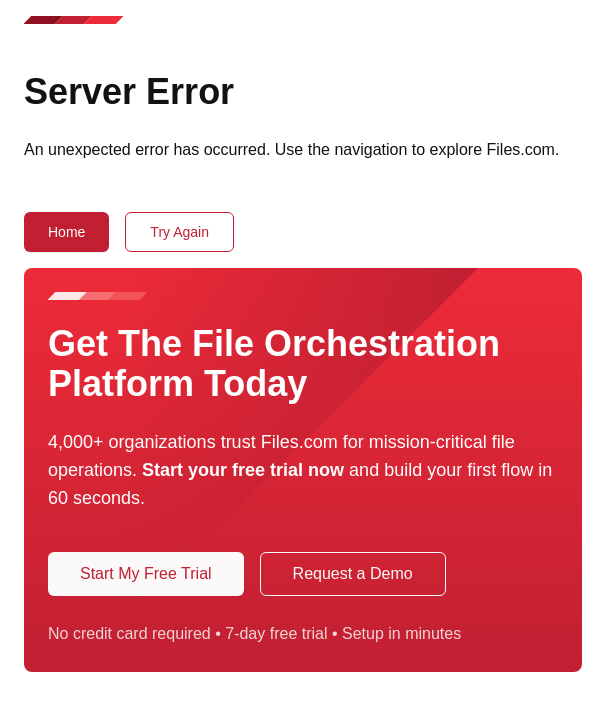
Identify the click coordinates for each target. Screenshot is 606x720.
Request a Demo (353, 573)
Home (66, 232)
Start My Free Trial (146, 573)
